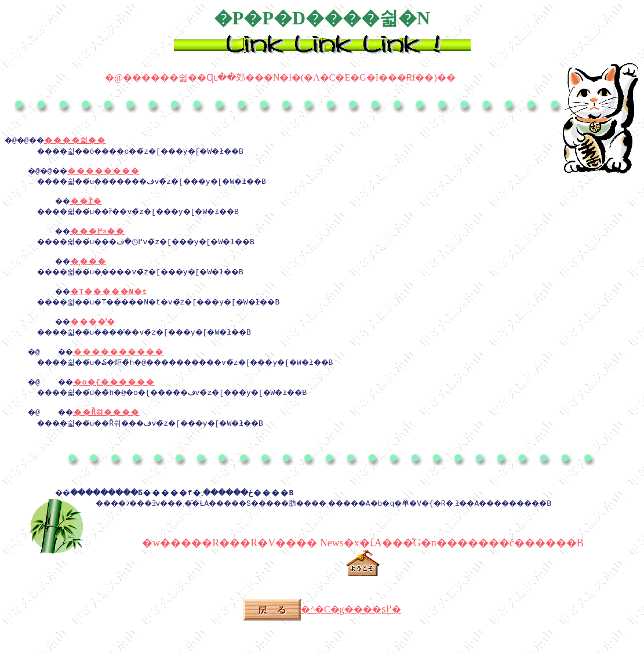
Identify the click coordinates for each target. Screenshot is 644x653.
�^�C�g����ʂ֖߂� (322, 637)
